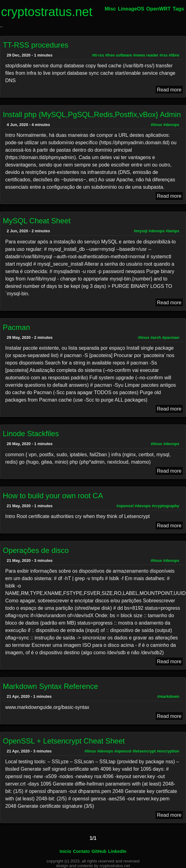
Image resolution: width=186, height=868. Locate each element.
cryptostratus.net (47, 12)
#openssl (125, 506)
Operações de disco (36, 550)
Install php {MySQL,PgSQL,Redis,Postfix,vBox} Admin (92, 114)
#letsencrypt (144, 751)
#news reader (146, 55)
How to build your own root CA (53, 496)
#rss (163, 55)
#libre (174, 55)
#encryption (168, 751)
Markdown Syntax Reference (50, 686)
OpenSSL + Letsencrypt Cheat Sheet (64, 741)
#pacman (171, 337)
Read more (169, 89)
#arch (156, 337)
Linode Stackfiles (31, 434)
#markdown (168, 696)
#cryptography (165, 506)
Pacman (16, 327)
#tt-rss (98, 55)
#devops (171, 125)
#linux (156, 125)
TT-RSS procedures (36, 45)
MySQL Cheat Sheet (37, 221)
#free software (118, 55)
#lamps (172, 231)
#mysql (141, 231)
